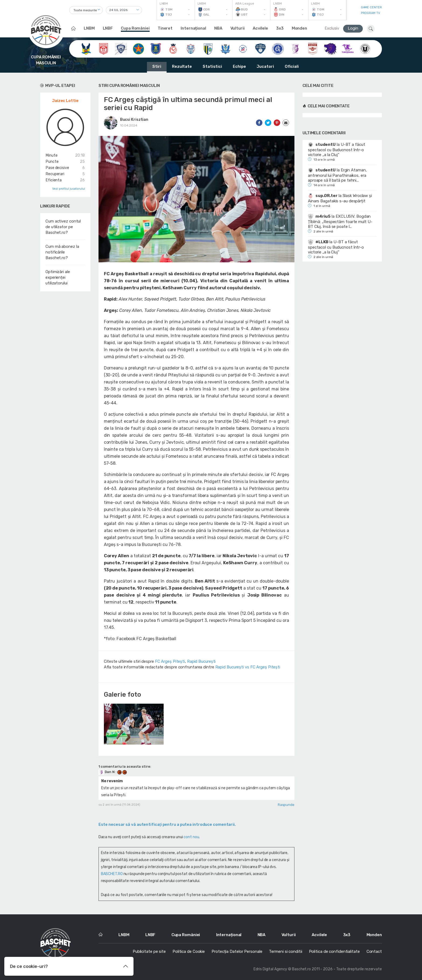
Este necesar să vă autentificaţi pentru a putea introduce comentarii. (167, 824)
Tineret (165, 28)
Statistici (212, 66)
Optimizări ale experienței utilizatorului (58, 277)
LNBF (108, 28)
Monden (299, 28)
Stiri (157, 66)
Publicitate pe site (149, 951)
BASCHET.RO (112, 874)
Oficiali (292, 66)
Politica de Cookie (189, 951)
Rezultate (182, 66)
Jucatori (265, 66)
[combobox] (86, 10)
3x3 (280, 28)
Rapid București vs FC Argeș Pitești (248, 667)
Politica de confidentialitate (334, 951)
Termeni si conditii (285, 951)
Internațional (193, 28)
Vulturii (238, 28)
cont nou (191, 837)
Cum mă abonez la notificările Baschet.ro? (62, 252)
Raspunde (286, 805)
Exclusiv (332, 28)
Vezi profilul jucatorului (69, 189)
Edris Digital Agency (270, 969)
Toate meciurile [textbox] (85, 10)
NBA (218, 28)
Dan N (107, 772)
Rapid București (201, 661)
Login (353, 28)
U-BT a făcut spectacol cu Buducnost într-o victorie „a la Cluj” (337, 150)
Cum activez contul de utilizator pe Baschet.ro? (63, 227)
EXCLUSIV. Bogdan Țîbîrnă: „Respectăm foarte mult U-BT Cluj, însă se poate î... (340, 221)
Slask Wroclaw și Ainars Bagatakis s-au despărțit (340, 198)
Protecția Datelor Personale (237, 951)
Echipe (239, 66)
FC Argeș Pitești (170, 661)
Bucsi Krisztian (134, 120)
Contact (374, 951)
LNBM (89, 28)
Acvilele (260, 28)
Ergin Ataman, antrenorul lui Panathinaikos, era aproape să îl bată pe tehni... (337, 175)
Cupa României (135, 28)
